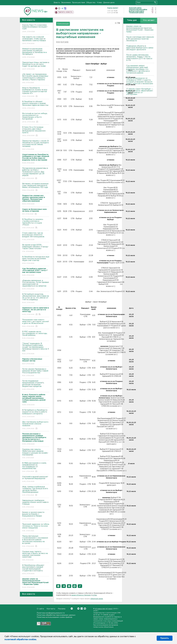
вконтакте (59, 8)
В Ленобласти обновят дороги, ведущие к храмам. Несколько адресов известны (36, 105)
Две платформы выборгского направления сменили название (36, 425)
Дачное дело (109, 3)
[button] (58, 586)
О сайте (40, 609)
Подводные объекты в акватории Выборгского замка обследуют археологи (140, 48)
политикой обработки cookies (20, 640)
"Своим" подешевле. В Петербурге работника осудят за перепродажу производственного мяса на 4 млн (36, 349)
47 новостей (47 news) (104, 609)
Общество (91, 3)
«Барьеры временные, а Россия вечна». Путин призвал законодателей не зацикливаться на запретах (36, 285)
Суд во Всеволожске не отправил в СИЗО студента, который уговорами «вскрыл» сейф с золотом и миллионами (140, 81)
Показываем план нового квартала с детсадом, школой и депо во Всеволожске (36, 323)
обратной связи (97, 599)
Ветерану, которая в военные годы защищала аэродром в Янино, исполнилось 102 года (36, 187)
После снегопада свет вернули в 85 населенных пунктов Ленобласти (140, 39)
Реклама (62, 609)
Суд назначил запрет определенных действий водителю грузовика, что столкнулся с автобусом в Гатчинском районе (138, 69)
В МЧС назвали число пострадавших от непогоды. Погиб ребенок (36, 335)
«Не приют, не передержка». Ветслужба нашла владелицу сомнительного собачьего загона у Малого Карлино (36, 79)
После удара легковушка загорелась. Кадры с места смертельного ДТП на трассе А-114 (139, 58)
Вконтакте (72, 609)
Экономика (66, 3)
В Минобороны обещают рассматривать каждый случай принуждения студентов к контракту (36, 570)
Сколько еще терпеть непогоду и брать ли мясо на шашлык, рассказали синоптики (36, 556)
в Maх (95, 595)
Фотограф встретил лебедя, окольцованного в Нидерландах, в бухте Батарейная (36, 118)
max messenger (65, 8)
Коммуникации (63, 24)
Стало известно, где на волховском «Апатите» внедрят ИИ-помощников (36, 236)
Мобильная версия (56, 8)
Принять (165, 638)
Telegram (82, 609)
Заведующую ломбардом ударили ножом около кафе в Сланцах (36, 504)
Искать (155, 2)
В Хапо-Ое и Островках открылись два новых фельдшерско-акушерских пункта (36, 131)
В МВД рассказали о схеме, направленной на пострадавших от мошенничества (36, 467)
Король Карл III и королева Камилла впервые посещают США (36, 28)
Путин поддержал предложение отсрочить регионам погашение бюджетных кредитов (36, 385)
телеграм (62, 8)
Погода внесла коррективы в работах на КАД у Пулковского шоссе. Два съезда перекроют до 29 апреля (36, 173)
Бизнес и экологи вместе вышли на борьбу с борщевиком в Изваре (36, 516)
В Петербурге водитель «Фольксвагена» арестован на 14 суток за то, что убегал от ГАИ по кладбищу (36, 298)
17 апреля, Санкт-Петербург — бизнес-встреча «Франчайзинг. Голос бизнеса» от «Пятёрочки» (140, 92)
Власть (57, 3)
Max (85, 609)
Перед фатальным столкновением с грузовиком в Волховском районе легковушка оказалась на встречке (36, 541)
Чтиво (99, 3)
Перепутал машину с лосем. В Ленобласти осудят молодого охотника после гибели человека (36, 145)
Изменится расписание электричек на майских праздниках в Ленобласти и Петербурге (36, 53)
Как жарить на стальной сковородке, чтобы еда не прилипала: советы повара (36, 40)
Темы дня (132, 20)
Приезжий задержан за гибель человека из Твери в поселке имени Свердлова (36, 528)
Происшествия (78, 3)
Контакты (51, 609)
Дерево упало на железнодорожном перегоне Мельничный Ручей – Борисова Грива (140, 29)
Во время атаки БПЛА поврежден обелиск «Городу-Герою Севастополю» (36, 248)
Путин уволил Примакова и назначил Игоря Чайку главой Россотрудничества (36, 372)
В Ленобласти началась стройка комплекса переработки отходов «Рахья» (36, 224)
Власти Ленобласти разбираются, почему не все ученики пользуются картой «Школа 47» (36, 92)
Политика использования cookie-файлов (55, 617)
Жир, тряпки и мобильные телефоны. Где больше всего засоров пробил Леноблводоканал (36, 491)
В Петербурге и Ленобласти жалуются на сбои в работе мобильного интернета (36, 413)
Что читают (149, 20)
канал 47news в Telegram (81, 595)
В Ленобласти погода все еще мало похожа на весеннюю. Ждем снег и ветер (36, 260)
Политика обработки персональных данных (56, 615)
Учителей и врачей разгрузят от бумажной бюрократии (36, 479)
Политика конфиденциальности (51, 613)
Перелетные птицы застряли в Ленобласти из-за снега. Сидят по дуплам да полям (36, 66)
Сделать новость (65, 12)
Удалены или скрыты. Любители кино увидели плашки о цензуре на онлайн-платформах (36, 454)
